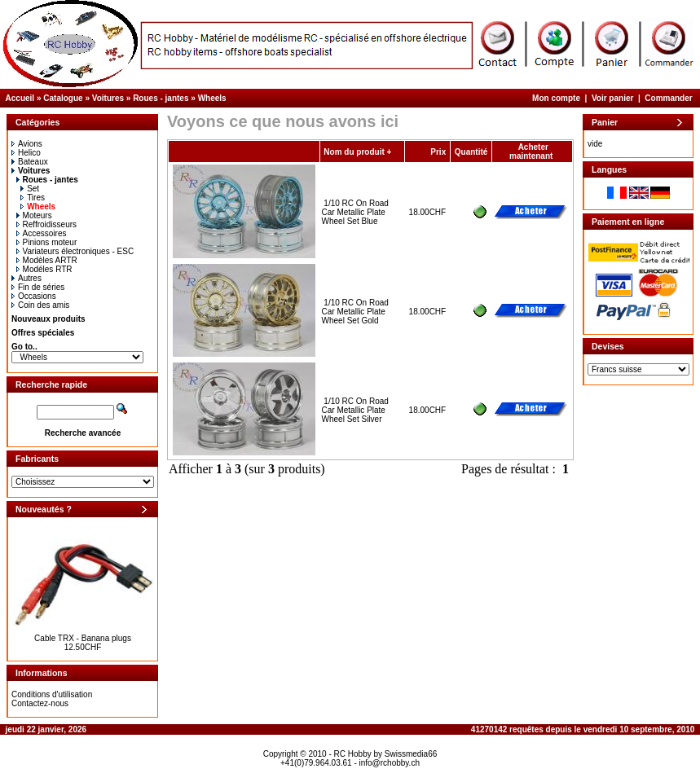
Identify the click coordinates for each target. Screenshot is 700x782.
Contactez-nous (40, 703)
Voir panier (613, 98)
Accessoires (42, 233)
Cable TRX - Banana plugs (83, 638)
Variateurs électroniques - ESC (75, 251)
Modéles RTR (44, 269)
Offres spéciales (43, 333)
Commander (668, 98)
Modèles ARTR (47, 260)
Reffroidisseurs (47, 224)
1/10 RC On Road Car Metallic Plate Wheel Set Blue (355, 212)
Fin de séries (38, 287)
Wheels (212, 98)
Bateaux (30, 162)
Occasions (34, 296)
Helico (26, 153)
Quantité (471, 152)
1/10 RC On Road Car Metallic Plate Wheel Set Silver (355, 410)
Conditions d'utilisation (52, 694)
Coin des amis (40, 305)
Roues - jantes (161, 98)
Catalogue (63, 98)
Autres (26, 278)
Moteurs (34, 215)
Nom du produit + (357, 152)
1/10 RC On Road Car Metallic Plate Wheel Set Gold (355, 312)
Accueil (20, 98)
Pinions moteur (47, 242)
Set (30, 189)
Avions (27, 144)
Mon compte (556, 98)
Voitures (108, 98)
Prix (438, 152)
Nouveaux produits (48, 319)
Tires (33, 198)
